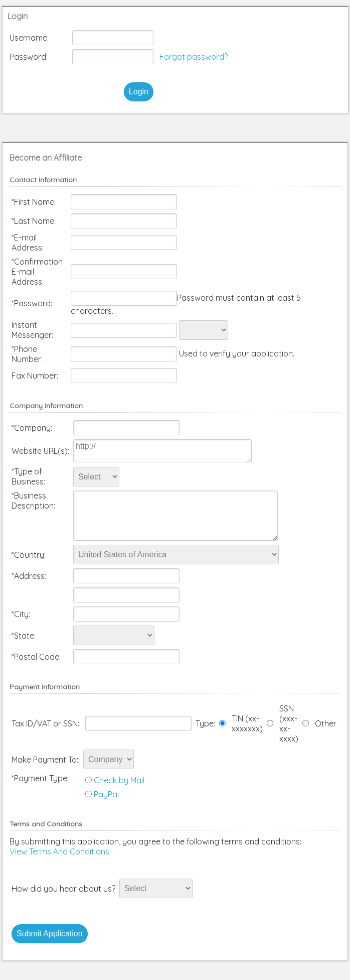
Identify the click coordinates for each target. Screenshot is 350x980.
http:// (162, 451)
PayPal (106, 794)
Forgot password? (194, 57)
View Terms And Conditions (59, 851)
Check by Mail (119, 780)
